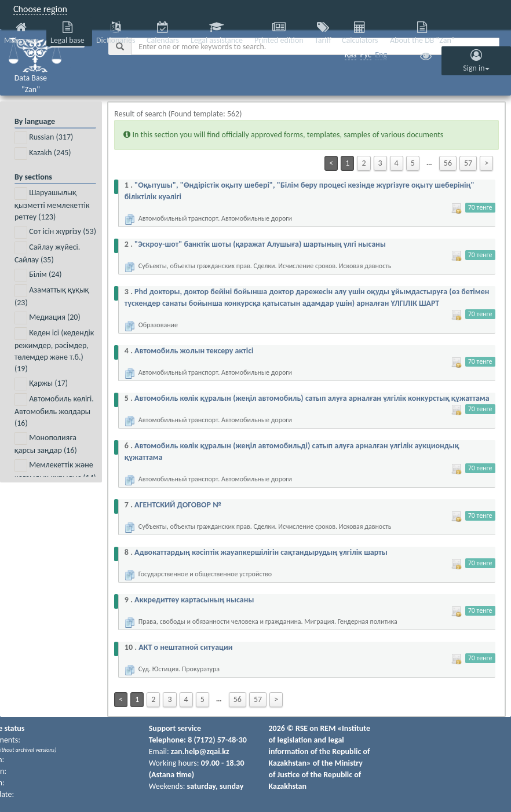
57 (468, 163)
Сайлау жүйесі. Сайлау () (47, 253)
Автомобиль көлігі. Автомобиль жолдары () (54, 411)
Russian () (44, 138)
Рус (366, 55)
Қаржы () (41, 384)
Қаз (351, 55)
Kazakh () (43, 153)
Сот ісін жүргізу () (55, 232)
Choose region (40, 9)
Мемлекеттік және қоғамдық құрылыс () (55, 471)
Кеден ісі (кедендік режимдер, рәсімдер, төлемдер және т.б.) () (54, 350)
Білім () (38, 275)
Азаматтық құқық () (52, 296)
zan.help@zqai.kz (200, 751)
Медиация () (48, 318)
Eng (381, 55)
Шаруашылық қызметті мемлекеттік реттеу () (52, 204)
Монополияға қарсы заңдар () (46, 444)
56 (448, 163)
